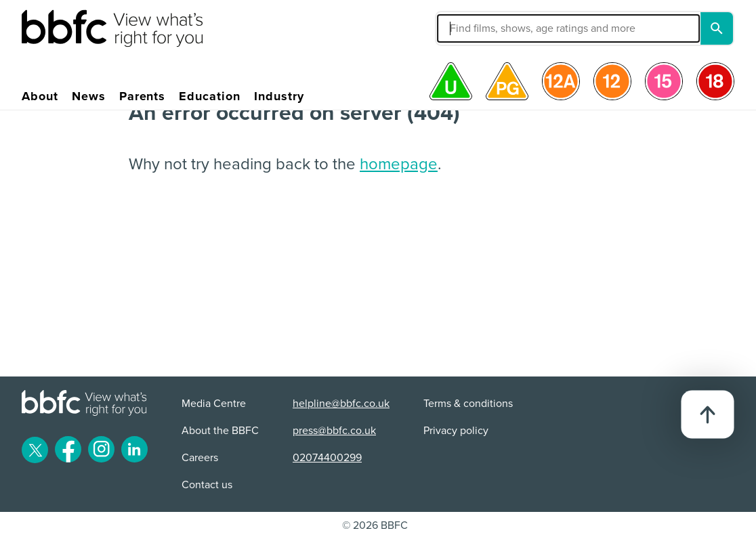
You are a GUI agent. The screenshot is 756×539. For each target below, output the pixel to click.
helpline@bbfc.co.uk (341, 404)
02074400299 (327, 458)
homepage (399, 164)
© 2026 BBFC (375, 525)
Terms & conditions (468, 404)
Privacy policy (456, 431)
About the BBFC (220, 431)
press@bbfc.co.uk (334, 431)
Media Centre (214, 404)
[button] (485, 28)
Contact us (207, 485)
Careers (200, 458)
